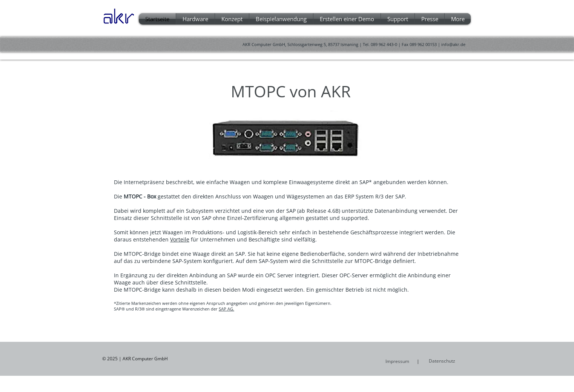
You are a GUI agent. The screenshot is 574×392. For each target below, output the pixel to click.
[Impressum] (398, 361)
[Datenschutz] (449, 361)
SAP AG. (226, 309)
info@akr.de (453, 44)
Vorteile (180, 239)
